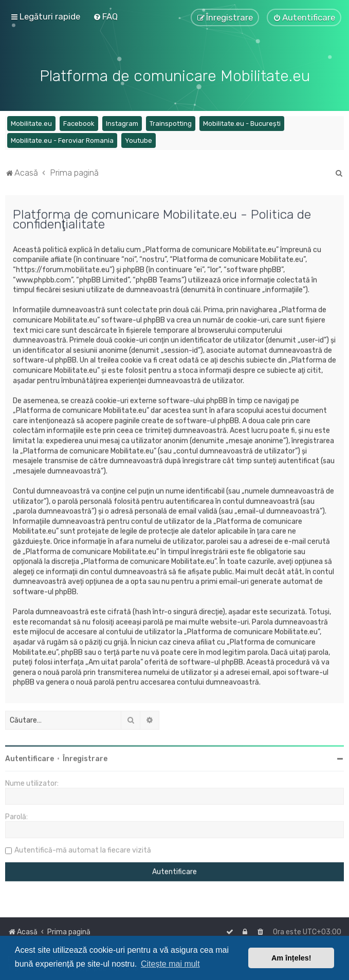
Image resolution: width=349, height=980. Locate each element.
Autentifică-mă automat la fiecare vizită (83, 849)
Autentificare (30, 757)
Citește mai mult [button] (170, 964)
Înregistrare (85, 757)
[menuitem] (105, 16)
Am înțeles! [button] (291, 958)
